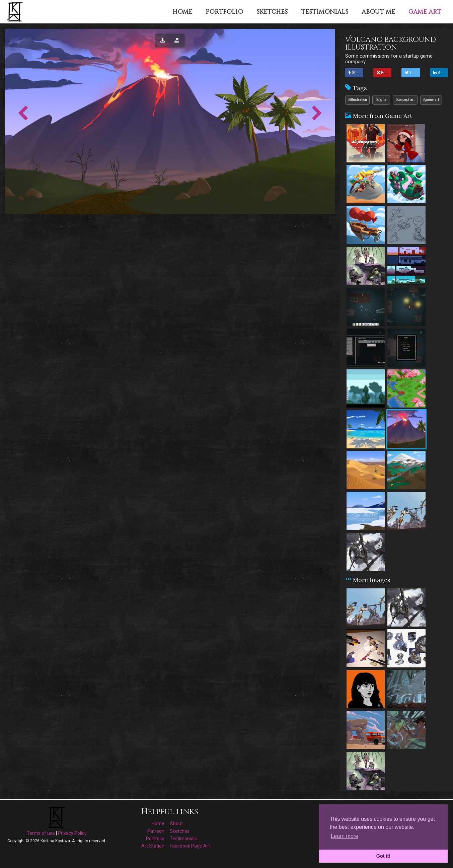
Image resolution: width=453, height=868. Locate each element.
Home (158, 823)
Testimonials (183, 839)
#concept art (405, 100)
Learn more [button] (345, 836)
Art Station (153, 846)
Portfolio (155, 839)
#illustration (357, 100)
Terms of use (41, 833)
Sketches (180, 831)
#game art (431, 100)
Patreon (156, 831)
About (176, 823)
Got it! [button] (383, 856)
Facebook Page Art (190, 846)
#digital (381, 100)
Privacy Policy (72, 833)
